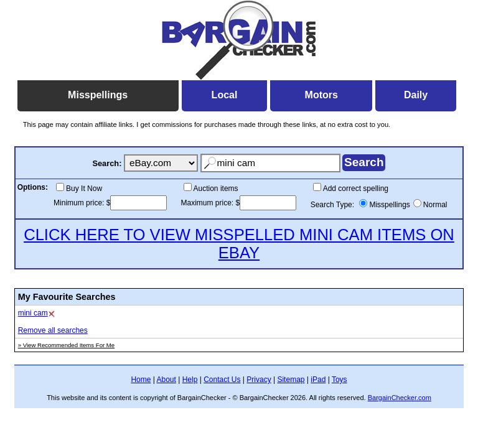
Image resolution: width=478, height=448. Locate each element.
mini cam (33, 313)
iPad (318, 380)
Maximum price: (209, 203)
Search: (107, 163)
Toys (340, 380)
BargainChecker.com (400, 398)
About (166, 380)
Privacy (259, 380)
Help (190, 380)
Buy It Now (84, 189)
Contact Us (222, 380)
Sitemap (291, 380)
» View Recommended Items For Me (67, 345)
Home (141, 380)
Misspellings (389, 205)
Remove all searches (53, 330)
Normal (435, 205)
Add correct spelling (356, 189)
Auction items (216, 189)
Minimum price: (80, 203)
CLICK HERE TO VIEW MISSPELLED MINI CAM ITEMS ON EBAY (239, 244)
